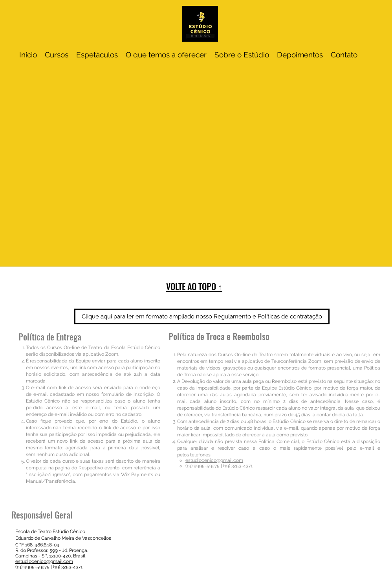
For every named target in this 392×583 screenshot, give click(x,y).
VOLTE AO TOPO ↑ (194, 286)
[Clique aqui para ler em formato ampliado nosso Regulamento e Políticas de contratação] (202, 316)
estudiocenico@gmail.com (214, 460)
